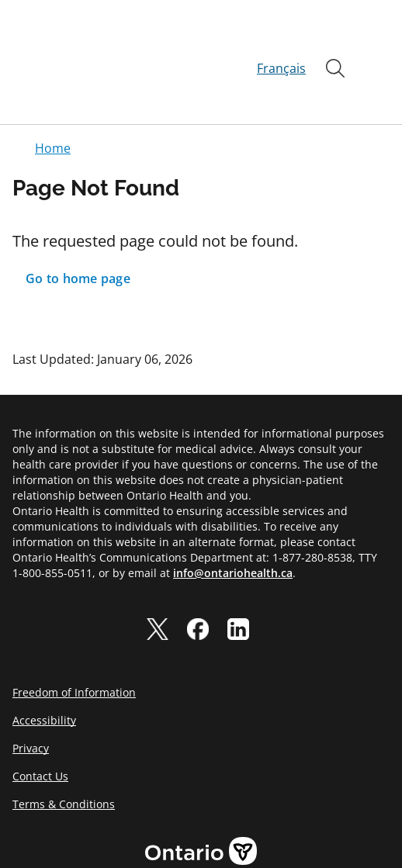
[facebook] (198, 573)
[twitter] (158, 573)
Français (281, 40)
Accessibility (44, 664)
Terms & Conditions (64, 748)
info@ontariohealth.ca (233, 517)
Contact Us (40, 720)
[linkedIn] (238, 573)
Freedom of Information (74, 636)
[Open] (335, 40)
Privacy (31, 692)
